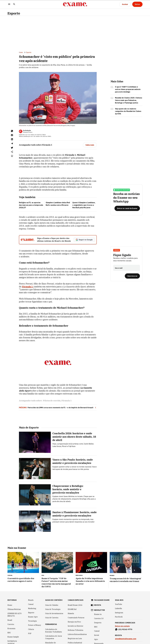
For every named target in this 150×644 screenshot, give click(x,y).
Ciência (31, 629)
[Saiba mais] (90, 145)
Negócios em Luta (75, 638)
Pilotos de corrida (52, 401)
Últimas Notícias (14, 609)
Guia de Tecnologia (53, 609)
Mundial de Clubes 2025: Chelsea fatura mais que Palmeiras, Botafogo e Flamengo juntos (128, 100)
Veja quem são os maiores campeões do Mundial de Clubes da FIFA (128, 111)
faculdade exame (102, 600)
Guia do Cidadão (52, 605)
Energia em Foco (74, 622)
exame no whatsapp (122, 190)
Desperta (98, 623)
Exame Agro (33, 617)
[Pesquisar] (14, 4)
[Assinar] (125, 4)
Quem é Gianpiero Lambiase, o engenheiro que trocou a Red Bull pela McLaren (84, 205)
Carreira (11, 624)
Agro (96, 639)
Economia (11, 628)
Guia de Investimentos (54, 613)
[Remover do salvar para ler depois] (12, 156)
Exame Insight (13, 637)
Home (21, 52)
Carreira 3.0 (99, 618)
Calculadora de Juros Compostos (54, 637)
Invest (97, 635)
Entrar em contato (122, 626)
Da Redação (27, 130)
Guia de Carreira (52, 618)
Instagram (119, 613)
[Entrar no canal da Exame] (127, 208)
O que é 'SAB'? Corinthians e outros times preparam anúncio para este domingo (128, 89)
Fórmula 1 (66, 401)
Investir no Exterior (76, 626)
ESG (9, 633)
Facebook (119, 617)
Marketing (32, 608)
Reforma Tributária (76, 630)
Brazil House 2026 (75, 605)
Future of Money (35, 625)
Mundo (31, 600)
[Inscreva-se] (132, 276)
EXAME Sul (72, 609)
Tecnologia (32, 621)
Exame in (98, 614)
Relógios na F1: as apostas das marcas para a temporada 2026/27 (31, 205)
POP (30, 633)
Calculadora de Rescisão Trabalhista (54, 631)
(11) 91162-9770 (125, 629)
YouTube (119, 604)
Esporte (14, 13)
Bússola (71, 613)
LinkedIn (118, 608)
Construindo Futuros (76, 618)
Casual (117, 250)
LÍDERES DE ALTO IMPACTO (15, 615)
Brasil (10, 620)
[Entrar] (137, 4)
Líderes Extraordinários (77, 634)
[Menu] (9, 4)
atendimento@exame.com (126, 639)
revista (98, 605)
